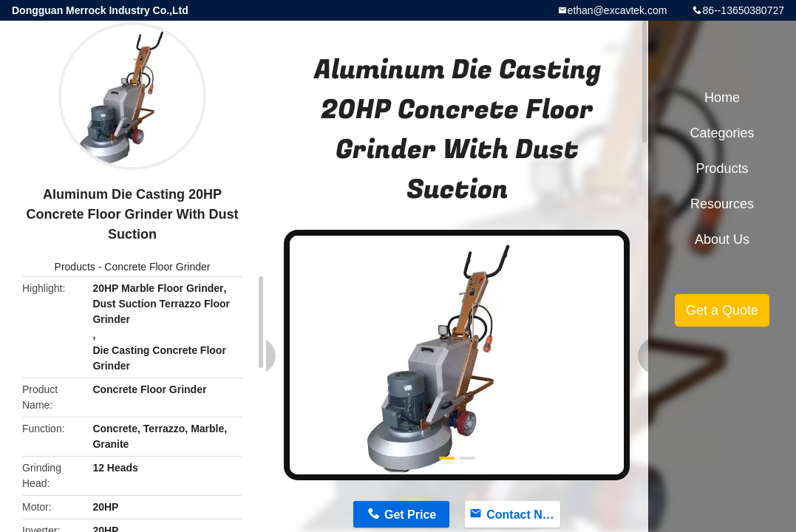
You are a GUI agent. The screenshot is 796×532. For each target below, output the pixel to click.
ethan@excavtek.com (618, 10)
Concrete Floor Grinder (157, 267)
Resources (722, 204)
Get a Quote (722, 310)
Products (75, 267)
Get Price (410, 515)
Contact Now (523, 515)
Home (722, 98)
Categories (722, 133)
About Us (722, 239)
